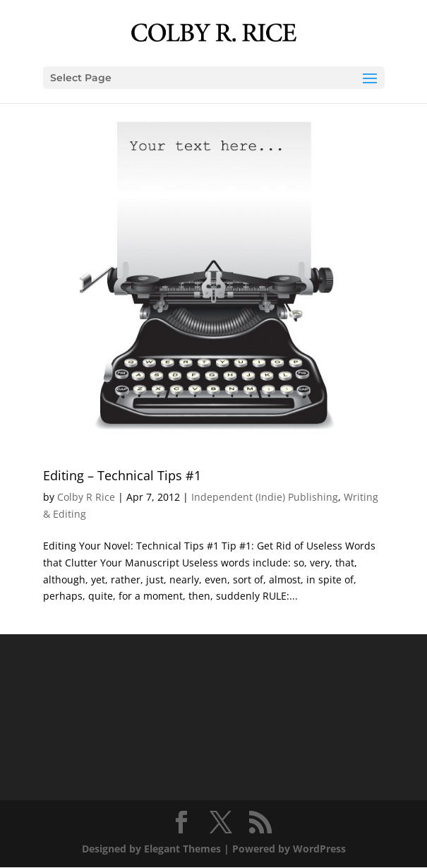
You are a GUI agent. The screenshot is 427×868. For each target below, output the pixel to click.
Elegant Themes (182, 849)
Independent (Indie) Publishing (265, 497)
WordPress (319, 849)
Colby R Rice (86, 497)
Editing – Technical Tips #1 (122, 475)
